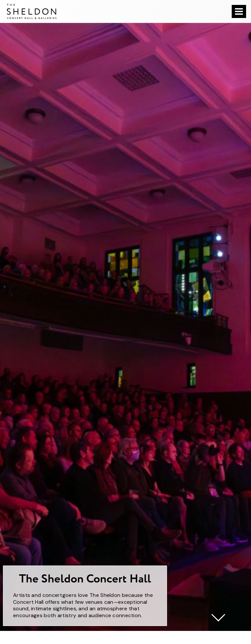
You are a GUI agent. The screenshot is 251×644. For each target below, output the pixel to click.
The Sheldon (32, 11)
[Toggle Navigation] (239, 11)
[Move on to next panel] (218, 615)
